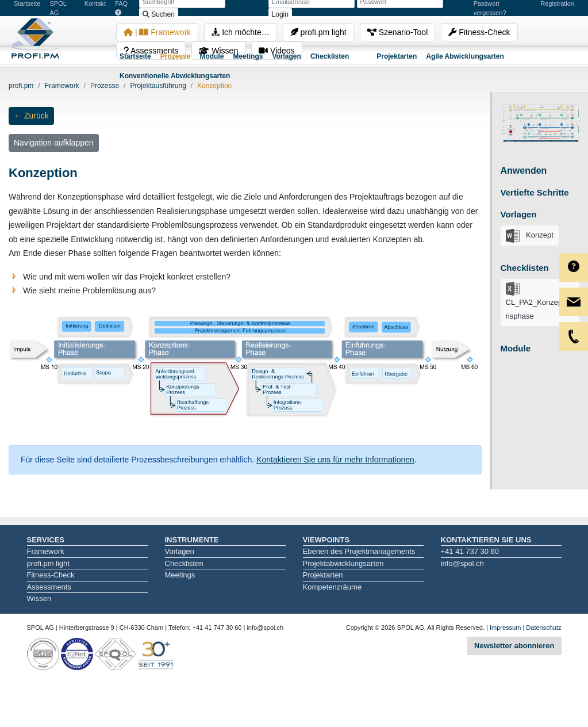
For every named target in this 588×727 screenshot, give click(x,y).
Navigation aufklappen (54, 143)
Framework (46, 551)
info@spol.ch (462, 563)
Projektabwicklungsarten (343, 563)
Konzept (530, 236)
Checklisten (330, 56)
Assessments (49, 587)
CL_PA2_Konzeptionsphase (538, 301)
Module (212, 56)
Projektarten (397, 56)
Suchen (159, 14)
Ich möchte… (240, 32)
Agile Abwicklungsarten (465, 56)
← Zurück (31, 116)
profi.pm (21, 86)
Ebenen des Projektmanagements (359, 551)
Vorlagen (286, 56)
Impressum (505, 627)
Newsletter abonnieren (514, 646)
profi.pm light (318, 32)
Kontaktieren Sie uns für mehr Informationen (335, 460)
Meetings (248, 56)
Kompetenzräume (333, 587)
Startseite (135, 56)
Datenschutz (543, 627)
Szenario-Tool (398, 32)
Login (280, 14)
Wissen (39, 598)
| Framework (157, 32)
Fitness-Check (479, 32)
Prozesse (176, 56)
